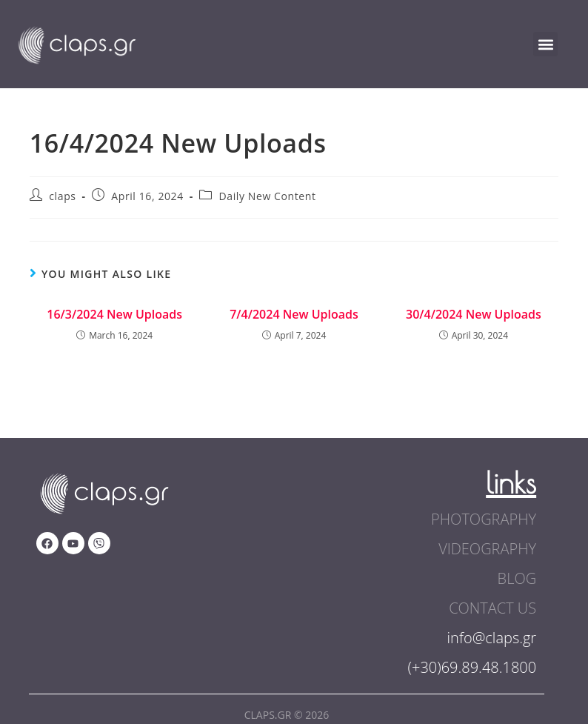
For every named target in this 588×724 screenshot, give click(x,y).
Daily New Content (268, 196)
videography (487, 549)
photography (484, 519)
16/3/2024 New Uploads (114, 314)
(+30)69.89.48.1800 (472, 667)
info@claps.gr (492, 638)
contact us (492, 608)
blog (517, 578)
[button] (545, 44)
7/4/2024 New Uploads (294, 314)
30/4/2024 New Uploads (474, 314)
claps (62, 196)
